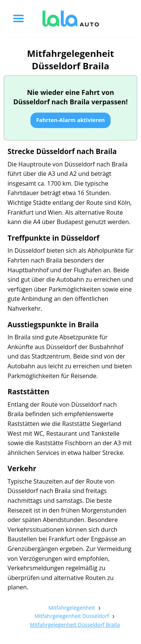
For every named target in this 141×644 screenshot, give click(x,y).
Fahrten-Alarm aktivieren (70, 120)
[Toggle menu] (18, 18)
